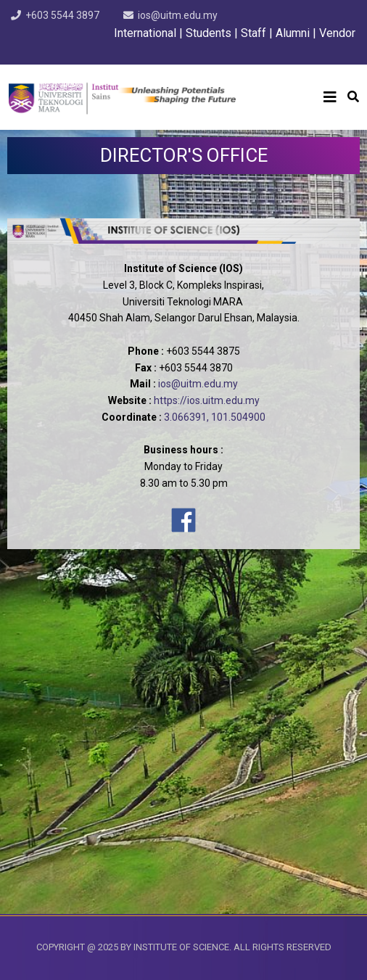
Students (209, 33)
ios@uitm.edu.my (178, 15)
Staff (253, 33)
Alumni (293, 33)
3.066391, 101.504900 (215, 417)
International (147, 33)
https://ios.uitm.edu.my (207, 400)
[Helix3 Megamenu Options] (330, 97)
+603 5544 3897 (62, 15)
